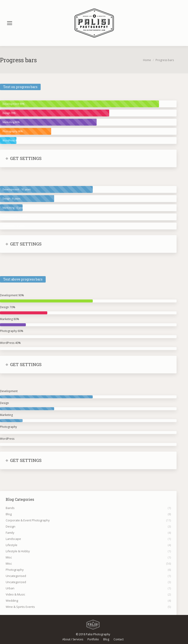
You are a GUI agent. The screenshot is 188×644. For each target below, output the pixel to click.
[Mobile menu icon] (10, 23)
